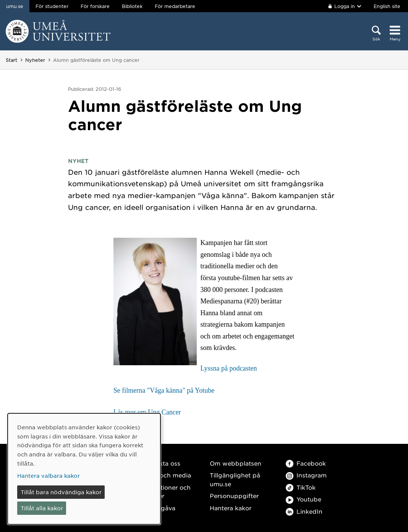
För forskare (95, 6)
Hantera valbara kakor (49, 476)
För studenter (52, 6)
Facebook (306, 463)
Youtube (304, 499)
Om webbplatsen (236, 463)
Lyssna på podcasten (229, 368)
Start (11, 60)
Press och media (166, 475)
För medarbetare (175, 6)
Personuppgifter (234, 496)
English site (387, 6)
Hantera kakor (231, 508)
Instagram (306, 475)
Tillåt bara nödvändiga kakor (61, 492)
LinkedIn (304, 511)
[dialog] (84, 469)
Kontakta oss (161, 463)
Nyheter (35, 60)
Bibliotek (132, 6)
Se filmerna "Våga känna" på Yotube (164, 390)
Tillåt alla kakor (42, 508)
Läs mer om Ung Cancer (147, 412)
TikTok (301, 487)
